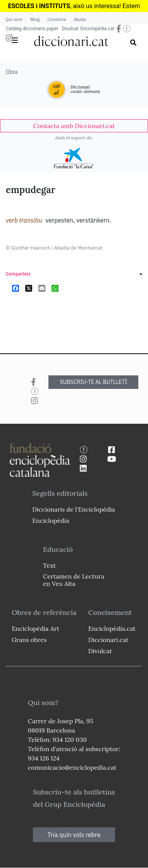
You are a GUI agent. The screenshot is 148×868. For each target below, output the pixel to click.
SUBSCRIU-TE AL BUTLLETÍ (93, 382)
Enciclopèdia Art (35, 628)
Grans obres (29, 640)
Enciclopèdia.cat (97, 29)
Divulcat (70, 29)
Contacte (57, 19)
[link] (74, 126)
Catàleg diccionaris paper (32, 29)
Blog (35, 19)
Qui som (14, 19)
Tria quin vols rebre (74, 835)
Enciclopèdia (51, 520)
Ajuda (80, 19)
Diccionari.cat (108, 640)
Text (49, 565)
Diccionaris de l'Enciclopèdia (74, 509)
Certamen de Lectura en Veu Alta (74, 580)
